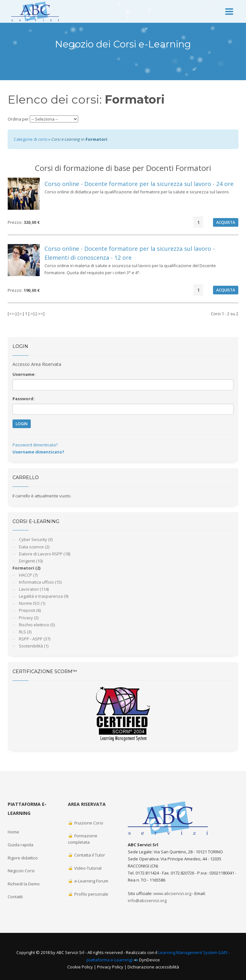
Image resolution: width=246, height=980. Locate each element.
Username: (24, 374)
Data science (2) (34, 547)
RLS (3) (25, 632)
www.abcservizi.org (172, 893)
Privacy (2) (29, 618)
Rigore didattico (23, 858)
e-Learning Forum (88, 881)
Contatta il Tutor (86, 855)
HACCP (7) (28, 575)
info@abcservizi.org (147, 900)
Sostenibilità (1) (34, 646)
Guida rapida (20, 845)
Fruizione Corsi (86, 823)
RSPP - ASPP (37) (35, 639)
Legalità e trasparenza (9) (44, 596)
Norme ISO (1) (32, 603)
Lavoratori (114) (34, 589)
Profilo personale (88, 894)
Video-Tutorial (85, 868)
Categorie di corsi (31, 139)
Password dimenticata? (35, 445)
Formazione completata (83, 839)
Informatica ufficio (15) (40, 582)
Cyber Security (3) (36, 539)
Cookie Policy (80, 967)
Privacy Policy (110, 967)
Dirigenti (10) (31, 561)
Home (13, 832)
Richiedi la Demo (24, 884)
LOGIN (22, 424)
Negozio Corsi (21, 871)
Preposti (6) (30, 610)
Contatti (15, 897)
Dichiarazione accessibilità (153, 967)
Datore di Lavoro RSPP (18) (45, 554)
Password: (24, 399)
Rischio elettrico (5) (37, 625)
